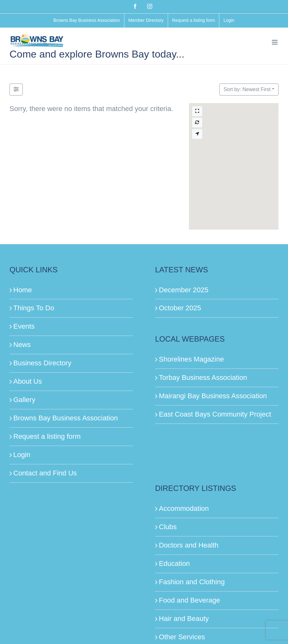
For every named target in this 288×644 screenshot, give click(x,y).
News (22, 345)
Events (24, 326)
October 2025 (180, 308)
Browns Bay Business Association (66, 418)
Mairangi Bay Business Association (213, 396)
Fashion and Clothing (192, 582)
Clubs (168, 527)
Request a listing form (47, 436)
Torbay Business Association (203, 378)
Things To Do (34, 308)
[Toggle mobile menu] (275, 42)
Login (22, 455)
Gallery (24, 400)
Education (174, 563)
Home (23, 290)
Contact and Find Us (45, 473)
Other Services (182, 637)
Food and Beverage (189, 600)
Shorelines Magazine (191, 359)
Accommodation (184, 508)
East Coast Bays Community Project (215, 414)
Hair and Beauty (184, 619)
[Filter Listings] (16, 90)
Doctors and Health (189, 545)
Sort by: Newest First (247, 89)
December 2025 (184, 290)
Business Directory (42, 363)
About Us (28, 381)
